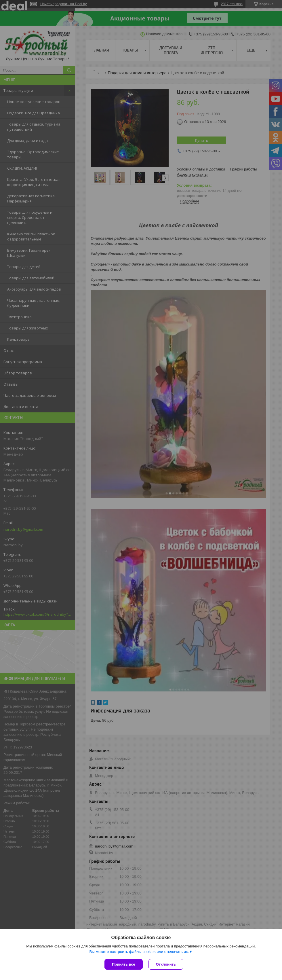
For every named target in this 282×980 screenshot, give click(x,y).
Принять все (124, 964)
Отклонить (166, 964)
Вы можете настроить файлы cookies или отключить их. (139, 952)
